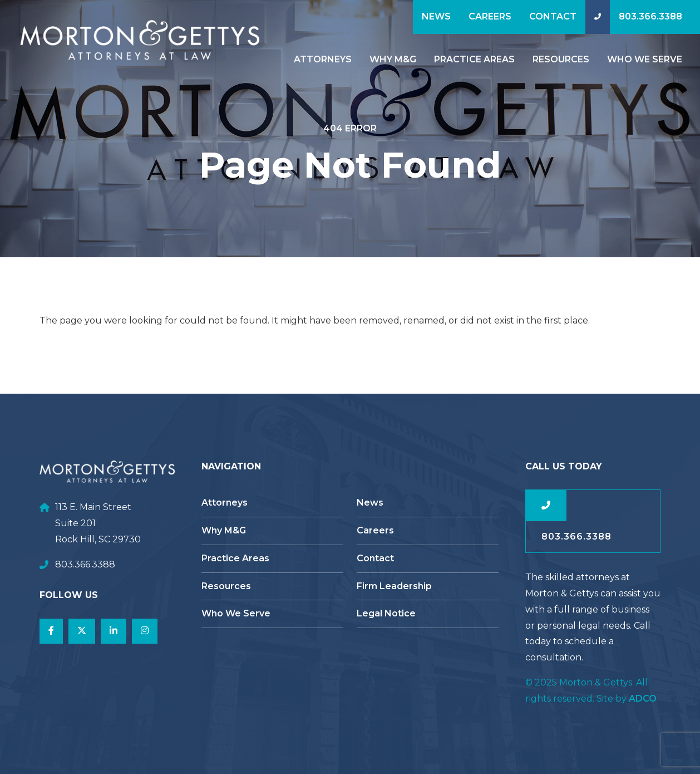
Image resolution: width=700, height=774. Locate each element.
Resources (561, 59)
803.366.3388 (650, 16)
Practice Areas (474, 59)
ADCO (643, 699)
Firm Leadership (394, 586)
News (436, 16)
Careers (490, 16)
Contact (553, 16)
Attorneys (323, 59)
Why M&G (393, 59)
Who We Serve (645, 59)
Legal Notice (386, 613)
